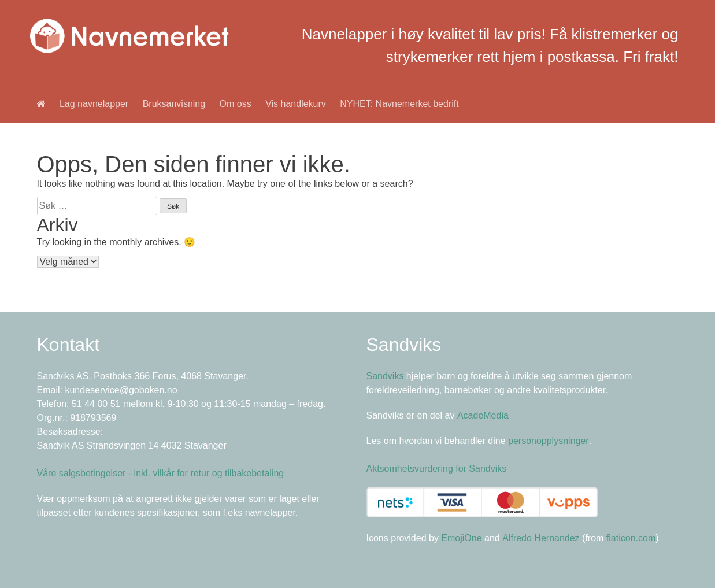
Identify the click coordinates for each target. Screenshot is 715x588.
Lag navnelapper (94, 104)
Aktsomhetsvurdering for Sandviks (437, 469)
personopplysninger (549, 441)
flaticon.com (631, 538)
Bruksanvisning (174, 104)
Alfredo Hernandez (541, 538)
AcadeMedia (483, 415)
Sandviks (385, 376)
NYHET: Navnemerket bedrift (399, 104)
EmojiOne (461, 538)
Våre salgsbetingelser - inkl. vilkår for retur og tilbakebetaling (161, 473)
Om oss (236, 104)
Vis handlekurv (296, 104)
